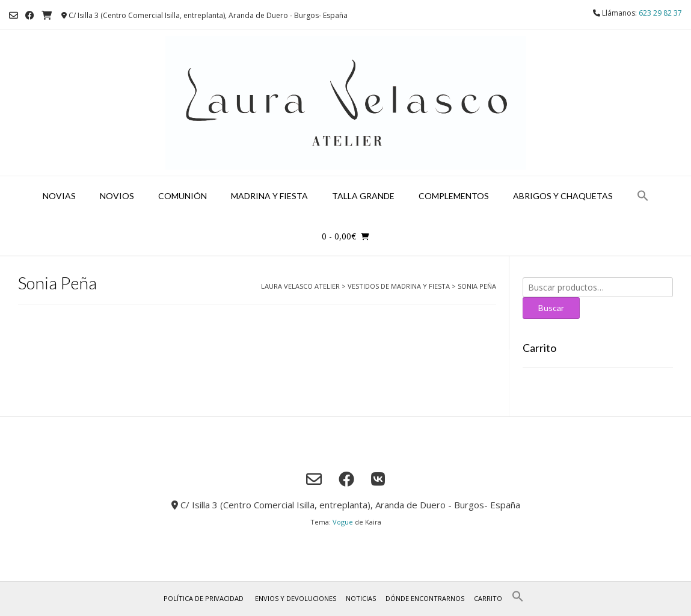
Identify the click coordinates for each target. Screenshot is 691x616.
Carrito (488, 598)
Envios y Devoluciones (296, 598)
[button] (643, 196)
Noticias (361, 598)
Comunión (183, 196)
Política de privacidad (204, 598)
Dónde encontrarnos (425, 598)
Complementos (454, 196)
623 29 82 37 (660, 13)
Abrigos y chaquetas (563, 196)
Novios (117, 196)
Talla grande (363, 196)
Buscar (551, 308)
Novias (59, 196)
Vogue (343, 522)
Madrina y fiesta (269, 196)
